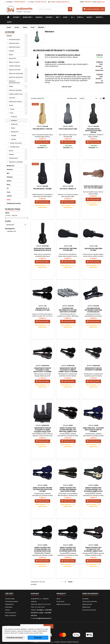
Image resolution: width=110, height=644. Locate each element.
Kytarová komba (15, 70)
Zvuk (65, 17)
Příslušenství (13, 158)
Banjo (13, 128)
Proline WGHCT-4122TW (42, 129)
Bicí (58, 17)
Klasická (14, 117)
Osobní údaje (10, 599)
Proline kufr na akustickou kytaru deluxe (63, 55)
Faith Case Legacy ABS (68, 129)
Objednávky (9, 604)
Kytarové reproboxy (16, 77)
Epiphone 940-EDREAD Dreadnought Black (63, 75)
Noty (9, 185)
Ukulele (39, 17)
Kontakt (35, 594)
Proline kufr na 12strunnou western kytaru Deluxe (93, 310)
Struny (11, 151)
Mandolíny (13, 58)
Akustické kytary (15, 39)
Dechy (89, 17)
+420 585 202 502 (19, 2)
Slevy (9, 22)
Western (14, 120)
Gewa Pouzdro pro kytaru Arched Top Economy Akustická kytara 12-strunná (42, 550)
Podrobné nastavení (15, 638)
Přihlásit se (88, 2)
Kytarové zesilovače (16, 73)
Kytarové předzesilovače (14, 82)
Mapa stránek (87, 604)
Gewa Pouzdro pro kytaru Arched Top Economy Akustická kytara (68, 550)
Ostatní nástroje (15, 66)
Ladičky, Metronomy (16, 94)
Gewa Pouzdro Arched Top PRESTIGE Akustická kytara (42, 489)
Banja (11, 55)
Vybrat (89, 98)
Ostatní (14, 139)
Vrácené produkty (11, 601)
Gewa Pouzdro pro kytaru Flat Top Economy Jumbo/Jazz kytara (93, 550)
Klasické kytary (14, 43)
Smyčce (99, 17)
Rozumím (38, 638)
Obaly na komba (16, 143)
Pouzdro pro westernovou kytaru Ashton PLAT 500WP (68, 310)
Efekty (11, 86)
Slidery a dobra (14, 62)
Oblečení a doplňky (16, 162)
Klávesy (49, 17)
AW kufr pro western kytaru (93, 249)
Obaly (11, 105)
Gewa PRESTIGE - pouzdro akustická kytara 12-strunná (93, 430)
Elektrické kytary (15, 47)
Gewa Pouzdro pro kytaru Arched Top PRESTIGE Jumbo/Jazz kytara (68, 431)
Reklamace (86, 607)
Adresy (8, 610)
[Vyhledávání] (55, 9)
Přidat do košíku (42, 142)
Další (71, 582)
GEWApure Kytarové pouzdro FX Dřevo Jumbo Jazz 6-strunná (68, 370)
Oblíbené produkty (14, 203)
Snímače (12, 98)
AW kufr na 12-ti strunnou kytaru (42, 309)
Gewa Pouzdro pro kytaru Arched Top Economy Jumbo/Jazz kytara (93, 490)
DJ (72, 17)
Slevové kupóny (11, 613)
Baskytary (27, 17)
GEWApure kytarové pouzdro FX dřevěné (93, 369)
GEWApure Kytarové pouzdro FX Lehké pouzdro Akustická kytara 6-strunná (42, 431)
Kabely (11, 154)
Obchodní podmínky (90, 601)
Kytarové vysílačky (15, 90)
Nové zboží (60, 601)
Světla (80, 17)
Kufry (12, 113)
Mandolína (15, 132)
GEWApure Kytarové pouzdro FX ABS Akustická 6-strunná (42, 370)
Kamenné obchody (89, 610)
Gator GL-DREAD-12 (68, 189)
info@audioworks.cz (62, 2)
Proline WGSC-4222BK (55, 62)
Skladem (12, 231)
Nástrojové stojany (15, 102)
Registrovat (101, 2)
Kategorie (10, 32)
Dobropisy (9, 607)
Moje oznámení (11, 615)
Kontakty (85, 599)
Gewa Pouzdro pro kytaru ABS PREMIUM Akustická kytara (68, 489)
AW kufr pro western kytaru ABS (68, 249)
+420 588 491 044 (40, 2)
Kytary (16, 17)
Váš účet (9, 594)
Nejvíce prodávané (63, 604)
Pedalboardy (15, 147)
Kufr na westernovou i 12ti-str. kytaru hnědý (93, 187)
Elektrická (14, 124)
